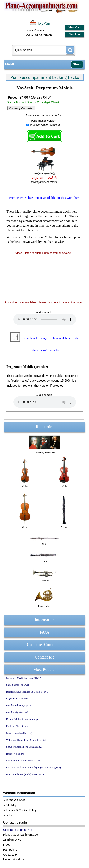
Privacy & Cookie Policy (21, 810)
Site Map (11, 805)
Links (9, 815)
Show (77, 64)
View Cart (75, 27)
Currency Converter (21, 108)
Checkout (74, 34)
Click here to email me (18, 830)
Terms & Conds (15, 800)
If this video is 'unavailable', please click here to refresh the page (43, 302)
